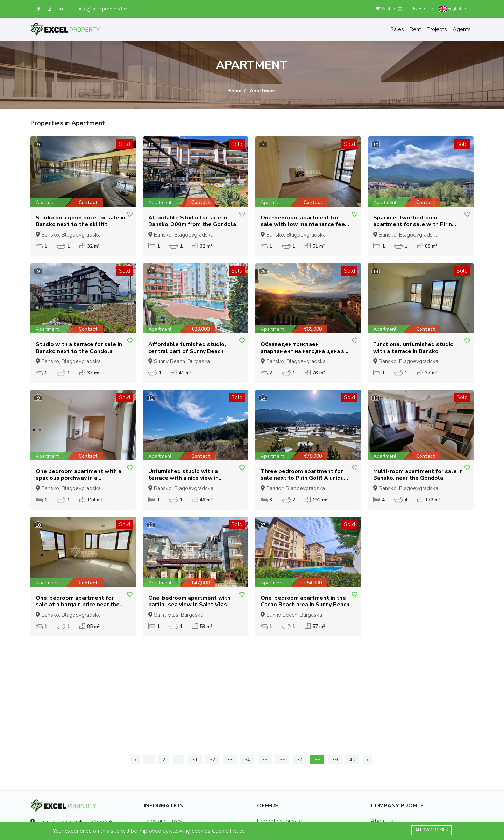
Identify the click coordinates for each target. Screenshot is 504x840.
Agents (462, 29)
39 (335, 760)
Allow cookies (431, 830)
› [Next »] (367, 760)
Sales (397, 29)
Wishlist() (389, 9)
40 (352, 760)
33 (230, 760)
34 (247, 760)
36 (282, 760)
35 (265, 760)
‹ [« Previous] (135, 760)
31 (195, 760)
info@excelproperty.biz (103, 9)
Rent (415, 29)
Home (234, 91)
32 (212, 760)
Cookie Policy (228, 831)
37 (300, 760)
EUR (418, 9)
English (451, 9)
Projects (437, 29)
